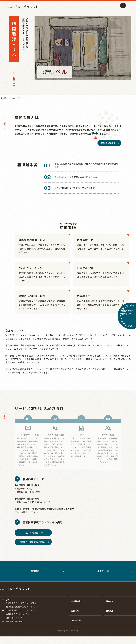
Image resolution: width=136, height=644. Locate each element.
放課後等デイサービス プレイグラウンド (23, 608)
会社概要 (110, 617)
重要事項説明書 (35, 531)
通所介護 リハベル (14, 625)
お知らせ (76, 617)
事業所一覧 (102, 573)
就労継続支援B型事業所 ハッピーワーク (23, 613)
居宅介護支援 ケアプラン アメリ (20, 617)
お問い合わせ (78, 627)
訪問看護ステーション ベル (17, 621)
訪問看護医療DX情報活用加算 (35, 540)
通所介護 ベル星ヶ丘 (15, 629)
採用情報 (34, 573)
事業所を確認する (110, 143)
